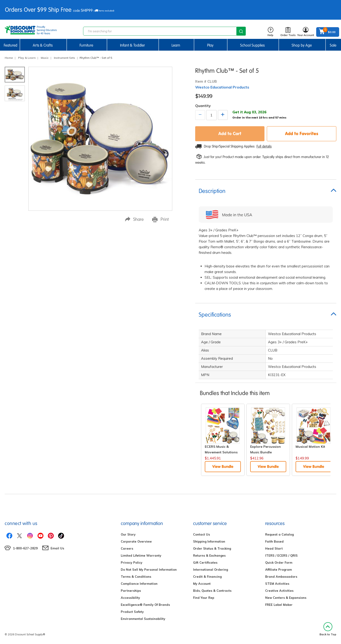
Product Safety (132, 612)
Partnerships (131, 591)
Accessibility (130, 598)
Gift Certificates (205, 563)
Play (210, 45)
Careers (127, 548)
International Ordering (211, 570)
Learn (176, 45)
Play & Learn (27, 58)
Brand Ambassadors (281, 577)
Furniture (86, 45)
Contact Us (202, 534)
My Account (202, 584)
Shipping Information (209, 541)
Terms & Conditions (136, 577)
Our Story (128, 534)
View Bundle (223, 466)
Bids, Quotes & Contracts (212, 591)
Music (45, 58)
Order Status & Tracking (212, 548)
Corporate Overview (136, 541)
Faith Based (274, 541)
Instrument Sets (64, 58)
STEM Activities (277, 584)
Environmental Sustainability (143, 619)
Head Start (274, 548)
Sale (333, 45)
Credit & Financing (207, 577)
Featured (11, 45)
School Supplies (252, 45)
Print (160, 219)
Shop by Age (302, 45)
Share (134, 219)
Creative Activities (279, 591)
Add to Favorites (302, 133)
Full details (264, 146)
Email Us (57, 548)
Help (270, 32)
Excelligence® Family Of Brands (145, 605)
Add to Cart (230, 133)
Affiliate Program (279, 570)
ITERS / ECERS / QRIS (281, 555)
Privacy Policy (132, 563)
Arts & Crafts (43, 45)
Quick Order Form (279, 563)
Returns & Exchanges (209, 555)
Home (9, 58)
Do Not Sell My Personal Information (149, 570)
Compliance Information (139, 584)
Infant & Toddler (132, 45)
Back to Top (328, 629)
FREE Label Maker (279, 605)
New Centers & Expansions (286, 598)
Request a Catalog (279, 534)
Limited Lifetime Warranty (141, 555)
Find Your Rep (204, 598)
